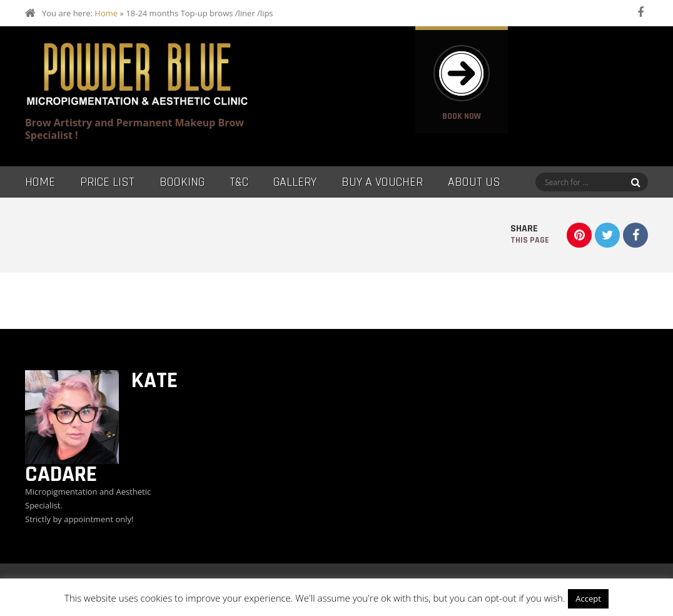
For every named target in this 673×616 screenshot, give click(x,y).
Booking (182, 182)
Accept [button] (588, 598)
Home (106, 13)
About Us (474, 182)
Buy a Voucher (382, 182)
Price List (107, 182)
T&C (239, 182)
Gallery (295, 182)
